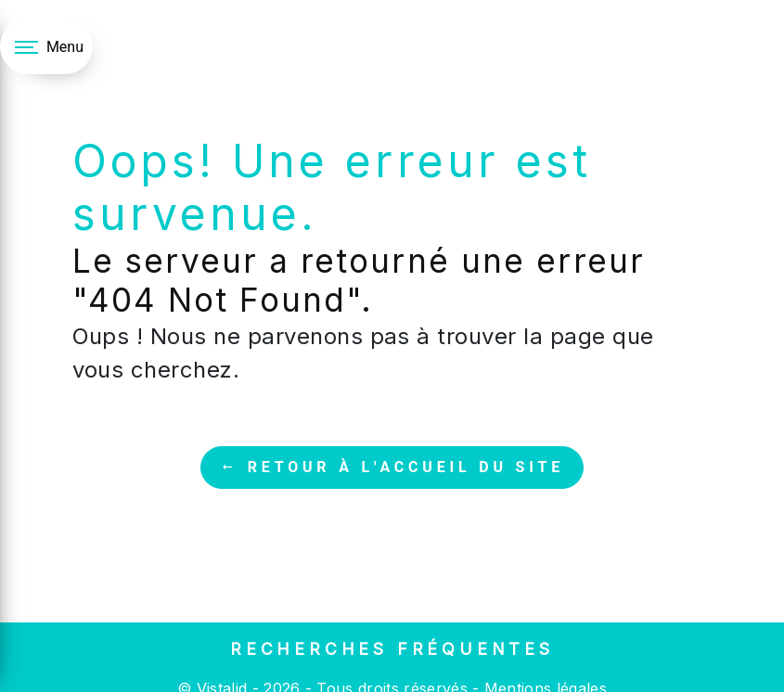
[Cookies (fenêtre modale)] (6, 681)
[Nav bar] (46, 46)
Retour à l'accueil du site (392, 467)
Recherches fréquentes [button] (392, 649)
